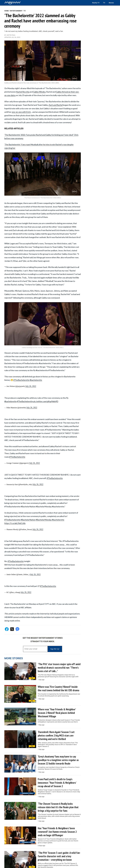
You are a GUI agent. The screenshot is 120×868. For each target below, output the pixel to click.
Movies (111, 3)
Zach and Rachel (56, 105)
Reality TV (96, 3)
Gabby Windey (39, 92)
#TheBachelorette (21, 380)
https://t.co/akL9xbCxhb (15, 523)
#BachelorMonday (44, 520)
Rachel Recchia (23, 92)
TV (104, 3)
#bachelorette (36, 380)
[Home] (13, 3)
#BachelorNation (28, 520)
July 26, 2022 (31, 386)
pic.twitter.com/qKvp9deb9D (46, 401)
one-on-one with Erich (21, 112)
